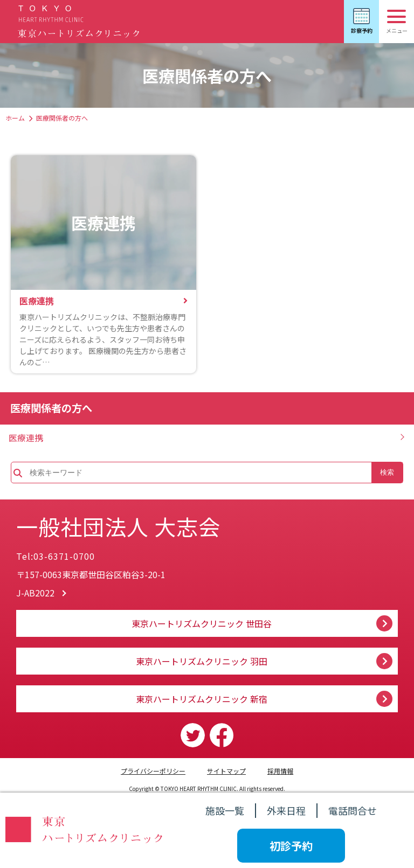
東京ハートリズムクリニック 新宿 (202, 699)
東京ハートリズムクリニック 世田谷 (202, 623)
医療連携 (26, 438)
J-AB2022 (35, 593)
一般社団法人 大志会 (118, 526)
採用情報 (280, 771)
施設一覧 (225, 810)
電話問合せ (353, 810)
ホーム (15, 118)
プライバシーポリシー (153, 771)
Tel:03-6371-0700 (56, 556)
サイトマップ (226, 771)
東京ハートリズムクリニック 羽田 (202, 661)
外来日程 (286, 810)
